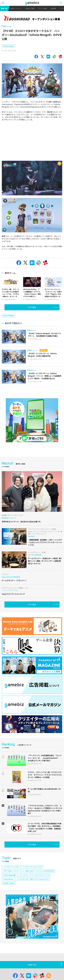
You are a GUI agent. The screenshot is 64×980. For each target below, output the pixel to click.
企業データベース (16, 8)
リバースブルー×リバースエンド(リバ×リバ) (34, 875)
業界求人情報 (30, 8)
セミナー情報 (42, 8)
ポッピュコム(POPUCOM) (45, 871)
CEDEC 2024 (29, 871)
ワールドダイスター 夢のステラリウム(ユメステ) (33, 879)
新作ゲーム (7, 26)
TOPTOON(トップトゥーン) (12, 871)
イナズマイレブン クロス (11, 867)
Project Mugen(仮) (9, 875)
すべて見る (32, 307)
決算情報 (53, 8)
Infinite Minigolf (9, 46)
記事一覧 (4, 8)
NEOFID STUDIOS (9, 883)
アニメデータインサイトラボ (32, 867)
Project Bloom (8, 879)
